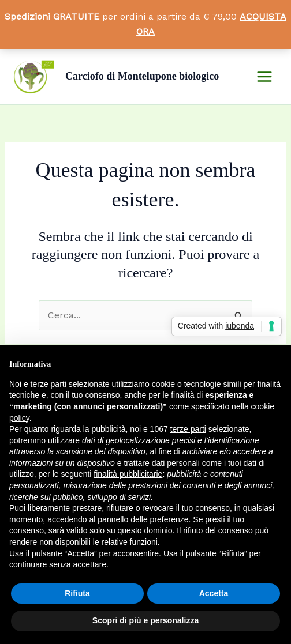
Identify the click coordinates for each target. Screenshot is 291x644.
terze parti (188, 429)
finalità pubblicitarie (128, 474)
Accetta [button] (214, 593)
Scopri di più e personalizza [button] (145, 620)
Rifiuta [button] (77, 593)
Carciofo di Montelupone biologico (142, 76)
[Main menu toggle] (264, 77)
